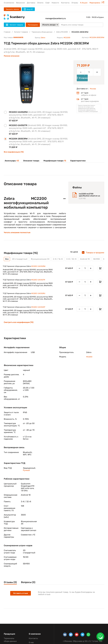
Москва (93, 93)
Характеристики (77, 161)
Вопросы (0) (32, 586)
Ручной (26, 474)
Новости (55, 3)
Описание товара (30, 161)
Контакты (65, 3)
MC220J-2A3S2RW (40, 269)
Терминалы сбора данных (46, 32)
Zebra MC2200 (69, 32)
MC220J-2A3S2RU (40, 297)
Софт (48, 3)
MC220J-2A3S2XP (40, 311)
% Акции (84, 3)
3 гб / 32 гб (76, 261)
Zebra (43, 38)
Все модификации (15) (14, 152)
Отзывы (75, 3)
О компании (9, 3)
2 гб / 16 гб (61, 261)
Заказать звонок (12, 9)
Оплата (40, 3)
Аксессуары (12, 161)
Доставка (31, 3)
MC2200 (67, 38)
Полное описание (12, 56)
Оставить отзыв (21, 598)
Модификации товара (54, 161)
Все (7, 261)
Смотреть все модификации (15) (20, 326)
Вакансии (21, 3)
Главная (8, 32)
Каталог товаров (23, 32)
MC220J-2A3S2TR (40, 283)
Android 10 (90, 261)
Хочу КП (28, 9)
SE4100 (102, 261)
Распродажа (33, 25)
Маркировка (97, 3)
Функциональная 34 (43, 261)
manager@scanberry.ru (56, 18)
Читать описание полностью (18, 234)
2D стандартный (21, 261)
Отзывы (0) (11, 586)
